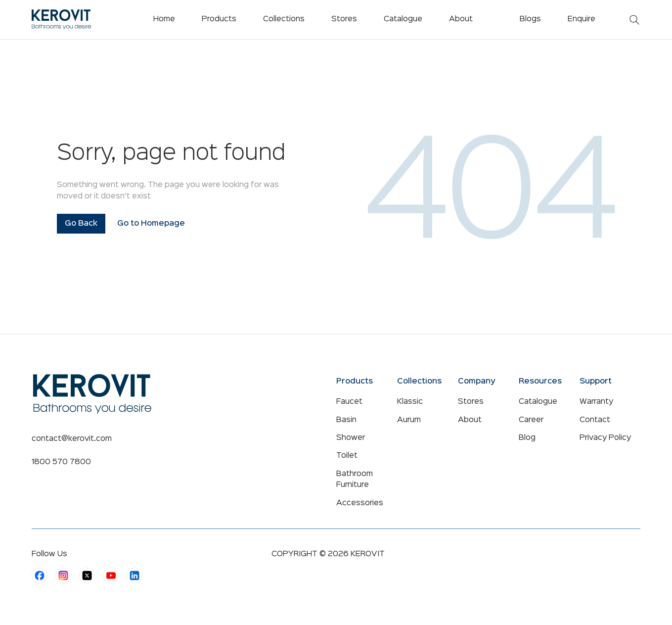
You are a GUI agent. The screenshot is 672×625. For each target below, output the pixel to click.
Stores (471, 402)
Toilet (347, 456)
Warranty (596, 402)
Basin (346, 420)
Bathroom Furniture (355, 480)
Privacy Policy (605, 438)
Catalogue (538, 402)
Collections (284, 19)
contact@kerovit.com (72, 439)
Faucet (349, 402)
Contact (595, 420)
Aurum (409, 420)
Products (219, 19)
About (470, 420)
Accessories (360, 503)
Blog (527, 438)
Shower (351, 438)
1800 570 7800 (61, 462)
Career (531, 420)
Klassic (410, 402)
